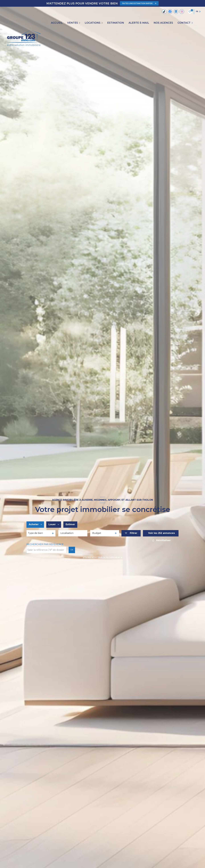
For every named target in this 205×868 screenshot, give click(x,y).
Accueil (57, 23)
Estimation (116, 23)
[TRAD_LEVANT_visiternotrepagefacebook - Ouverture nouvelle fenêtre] (170, 12)
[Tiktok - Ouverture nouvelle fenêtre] (164, 12)
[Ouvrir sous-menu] (80, 23)
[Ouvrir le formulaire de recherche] (131, 533)
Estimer (70, 525)
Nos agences (163, 23)
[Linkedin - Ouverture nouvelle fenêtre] (176, 12)
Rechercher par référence (45, 544)
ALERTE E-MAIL (139, 23)
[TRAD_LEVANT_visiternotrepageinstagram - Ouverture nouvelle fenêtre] (182, 12)
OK (72, 550)
